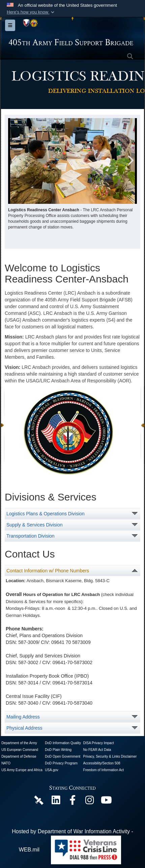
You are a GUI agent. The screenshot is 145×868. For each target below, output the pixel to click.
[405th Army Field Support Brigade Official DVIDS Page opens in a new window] (39, 800)
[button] (31, 12)
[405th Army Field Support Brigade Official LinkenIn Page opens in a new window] (56, 802)
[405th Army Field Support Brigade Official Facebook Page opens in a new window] (72, 802)
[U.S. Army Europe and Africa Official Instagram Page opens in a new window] (89, 802)
